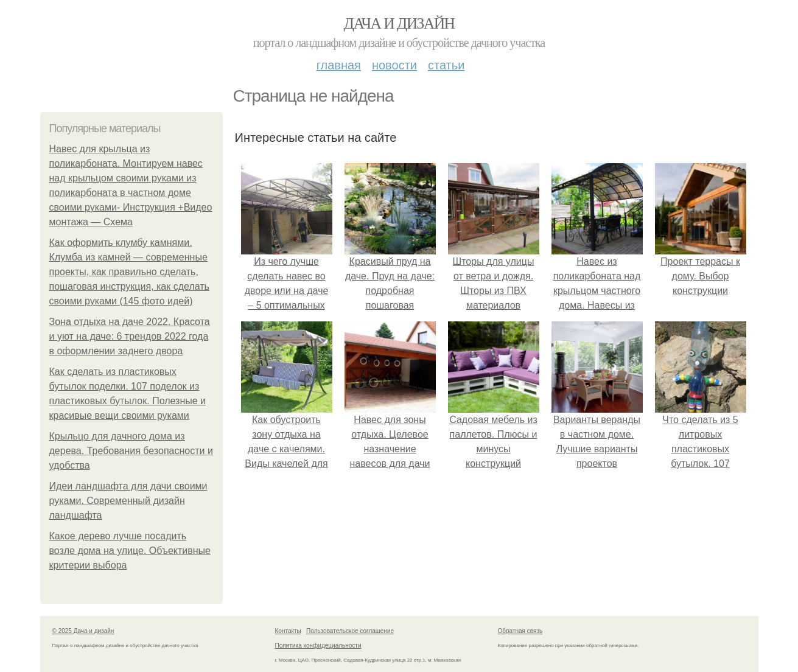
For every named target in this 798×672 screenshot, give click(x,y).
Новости (394, 65)
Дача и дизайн (399, 23)
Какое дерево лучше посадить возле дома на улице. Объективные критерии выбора (130, 551)
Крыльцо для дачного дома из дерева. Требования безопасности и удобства (131, 451)
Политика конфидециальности (318, 646)
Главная (339, 65)
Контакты (288, 631)
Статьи (446, 65)
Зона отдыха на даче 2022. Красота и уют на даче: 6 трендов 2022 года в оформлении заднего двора (130, 336)
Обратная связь (520, 631)
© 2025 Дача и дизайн (83, 631)
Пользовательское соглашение (350, 631)
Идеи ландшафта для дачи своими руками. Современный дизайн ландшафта (128, 501)
